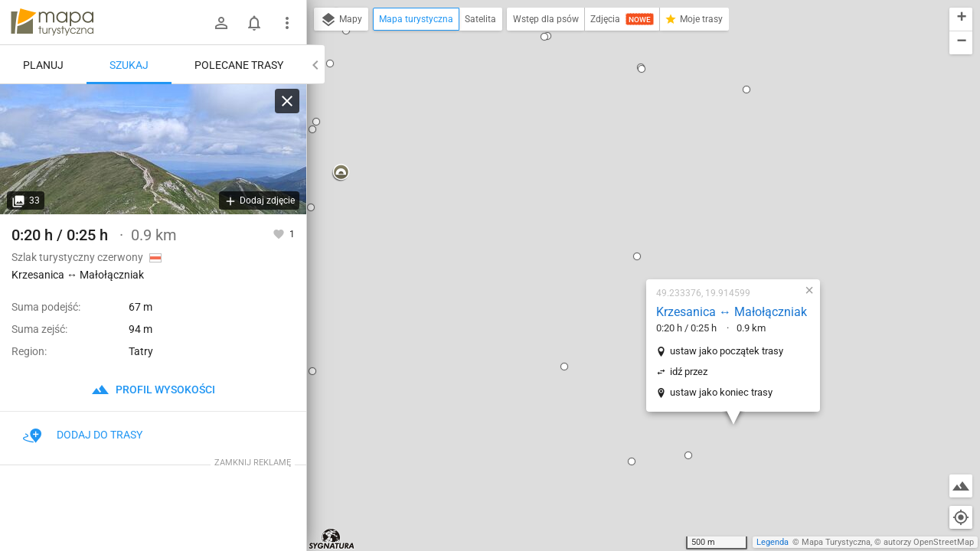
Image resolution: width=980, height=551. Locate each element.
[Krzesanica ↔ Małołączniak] (153, 149)
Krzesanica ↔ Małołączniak (641, 156)
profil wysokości (153, 390)
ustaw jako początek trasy (636, 196)
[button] (547, 101)
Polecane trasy (239, 65)
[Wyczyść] (287, 101)
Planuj (43, 65)
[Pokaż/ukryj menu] (287, 23)
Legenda (773, 542)
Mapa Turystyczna (836, 542)
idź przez (598, 216)
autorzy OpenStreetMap (929, 542)
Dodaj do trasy (83, 435)
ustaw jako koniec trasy (631, 237)
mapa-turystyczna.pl (52, 22)
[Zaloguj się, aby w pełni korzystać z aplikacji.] (280, 233)
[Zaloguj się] (221, 23)
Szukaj (129, 65)
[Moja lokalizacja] (961, 517)
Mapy (341, 20)
